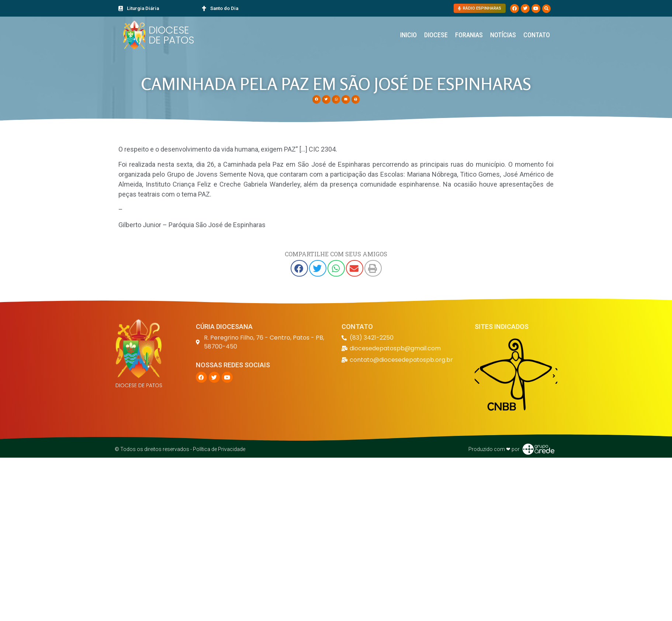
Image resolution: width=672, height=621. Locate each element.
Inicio (408, 35)
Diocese (436, 35)
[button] (546, 9)
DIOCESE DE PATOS (171, 35)
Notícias (503, 35)
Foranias (469, 35)
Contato (537, 35)
